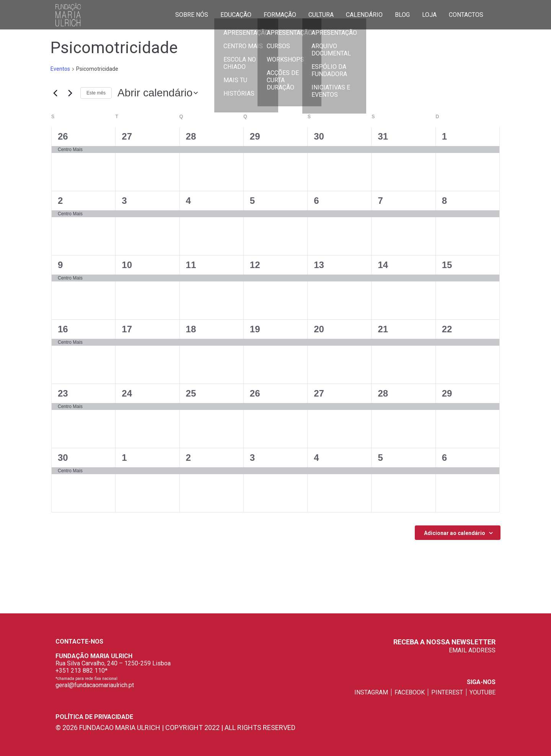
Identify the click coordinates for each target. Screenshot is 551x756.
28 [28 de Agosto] (191, 136)
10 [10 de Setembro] (127, 265)
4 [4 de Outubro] (316, 458)
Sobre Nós (192, 14)
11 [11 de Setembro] (191, 265)
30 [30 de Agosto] (319, 136)
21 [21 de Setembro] (383, 329)
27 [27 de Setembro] (319, 393)
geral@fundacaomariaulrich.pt (95, 685)
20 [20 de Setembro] (319, 329)
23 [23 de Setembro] (63, 393)
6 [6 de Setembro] (316, 201)
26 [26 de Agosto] (63, 136)
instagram (371, 692)
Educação (236, 14)
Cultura (321, 14)
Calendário (364, 14)
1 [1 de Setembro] (444, 136)
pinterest (447, 692)
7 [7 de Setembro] (380, 201)
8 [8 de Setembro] (444, 201)
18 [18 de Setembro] (191, 329)
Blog (402, 14)
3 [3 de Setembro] (124, 201)
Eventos (60, 69)
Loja (429, 14)
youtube (483, 692)
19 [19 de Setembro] (255, 329)
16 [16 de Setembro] (63, 329)
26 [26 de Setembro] (255, 393)
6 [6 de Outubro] (444, 458)
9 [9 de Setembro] (60, 265)
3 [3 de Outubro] (252, 458)
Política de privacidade (94, 717)
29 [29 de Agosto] (255, 136)
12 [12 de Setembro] (255, 265)
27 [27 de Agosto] (127, 136)
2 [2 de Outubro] (188, 458)
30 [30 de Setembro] (63, 458)
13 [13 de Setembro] (319, 265)
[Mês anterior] (55, 93)
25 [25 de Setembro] (191, 393)
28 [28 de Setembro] (383, 393)
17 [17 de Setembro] (127, 329)
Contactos (466, 14)
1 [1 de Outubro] (124, 458)
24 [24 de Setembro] (127, 393)
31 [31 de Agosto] (383, 136)
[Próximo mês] (70, 93)
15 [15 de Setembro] (447, 265)
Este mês (96, 93)
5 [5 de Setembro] (252, 201)
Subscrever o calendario (454, 533)
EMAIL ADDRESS (472, 650)
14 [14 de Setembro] (383, 265)
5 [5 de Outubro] (380, 458)
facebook (410, 692)
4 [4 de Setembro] (188, 201)
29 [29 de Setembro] (447, 393)
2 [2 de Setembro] (60, 201)
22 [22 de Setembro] (447, 329)
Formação (280, 14)
